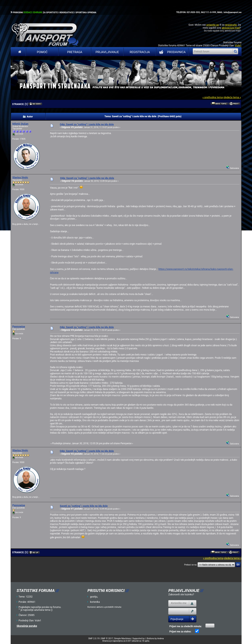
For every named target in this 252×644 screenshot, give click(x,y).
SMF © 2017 (107, 638)
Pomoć (42, 52)
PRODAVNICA (172, 52)
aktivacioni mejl (231, 28)
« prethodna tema (213, 97)
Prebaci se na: (191, 565)
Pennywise (19, 327)
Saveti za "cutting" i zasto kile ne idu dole (84, 506)
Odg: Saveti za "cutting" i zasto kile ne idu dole (87, 124)
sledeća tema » (232, 97)
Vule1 (238, 45)
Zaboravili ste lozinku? (181, 594)
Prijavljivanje (107, 52)
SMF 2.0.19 (94, 638)
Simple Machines (122, 638)
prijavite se (213, 25)
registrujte (231, 25)
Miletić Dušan (20, 124)
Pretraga (75, 52)
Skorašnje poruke (27, 626)
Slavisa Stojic (20, 177)
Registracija (140, 52)
